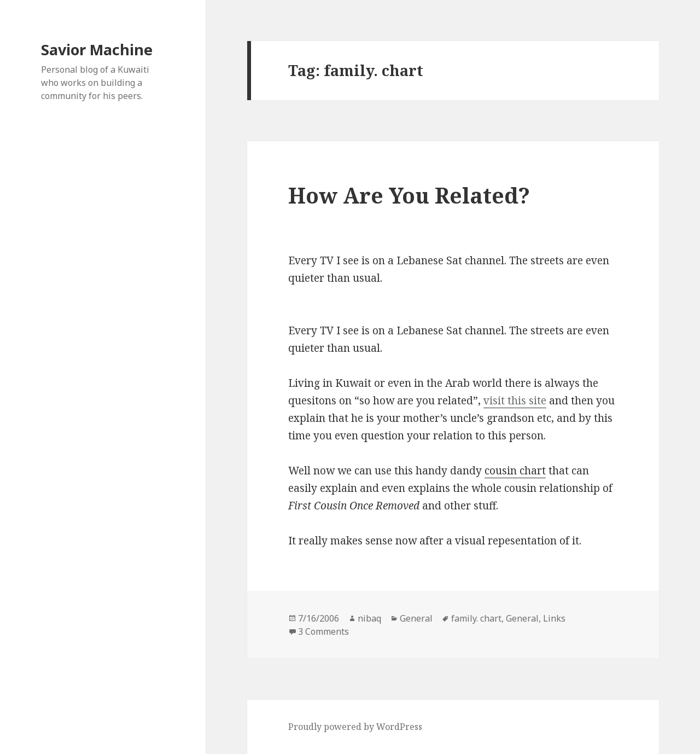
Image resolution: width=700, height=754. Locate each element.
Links (554, 618)
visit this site (515, 401)
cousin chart (515, 471)
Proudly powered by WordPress (355, 727)
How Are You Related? (409, 195)
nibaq (369, 618)
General (416, 618)
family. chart (476, 618)
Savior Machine (97, 50)
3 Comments (323, 631)
